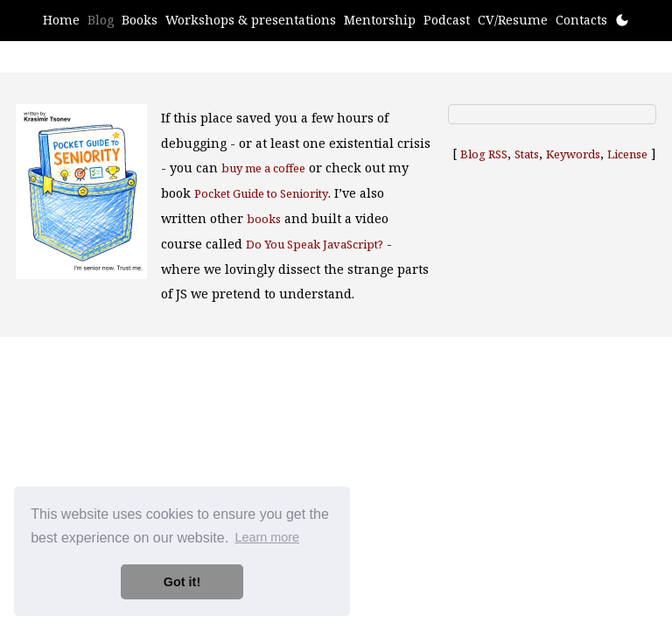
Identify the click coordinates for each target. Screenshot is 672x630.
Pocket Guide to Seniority (261, 193)
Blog (101, 20)
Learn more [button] (267, 537)
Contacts (581, 20)
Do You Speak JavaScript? (315, 244)
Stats (527, 154)
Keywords (573, 154)
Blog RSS (484, 154)
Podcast (447, 20)
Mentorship (380, 20)
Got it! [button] (182, 582)
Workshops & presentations (251, 20)
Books (140, 20)
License (627, 154)
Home (61, 20)
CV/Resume (513, 20)
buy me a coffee (263, 168)
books (264, 219)
